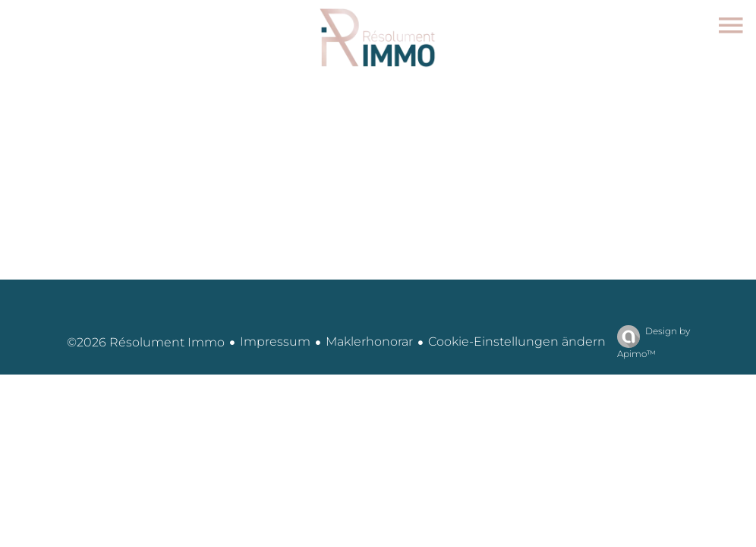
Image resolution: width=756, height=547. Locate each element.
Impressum (275, 341)
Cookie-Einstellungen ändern (517, 341)
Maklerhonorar (369, 341)
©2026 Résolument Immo (146, 342)
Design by (650, 342)
